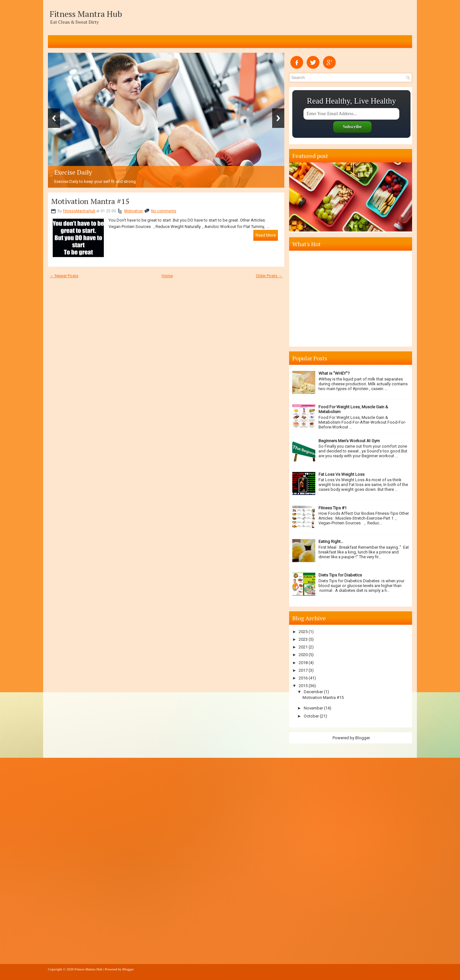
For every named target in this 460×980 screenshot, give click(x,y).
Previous (54, 118)
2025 (303, 632)
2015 (303, 686)
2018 (303, 663)
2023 (303, 639)
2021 (303, 647)
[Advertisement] (351, 299)
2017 (303, 670)
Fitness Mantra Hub (86, 14)
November (313, 708)
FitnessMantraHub (79, 211)
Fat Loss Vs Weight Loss (341, 474)
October (311, 716)
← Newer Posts (64, 276)
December (313, 692)
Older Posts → (269, 276)
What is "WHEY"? (334, 373)
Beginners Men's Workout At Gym (349, 441)
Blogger (362, 738)
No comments (164, 211)
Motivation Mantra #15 (90, 201)
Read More (266, 235)
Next (278, 118)
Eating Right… (331, 541)
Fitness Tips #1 (333, 508)
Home (167, 276)
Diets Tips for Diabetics (340, 575)
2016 (303, 678)
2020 (303, 655)
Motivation (134, 211)
